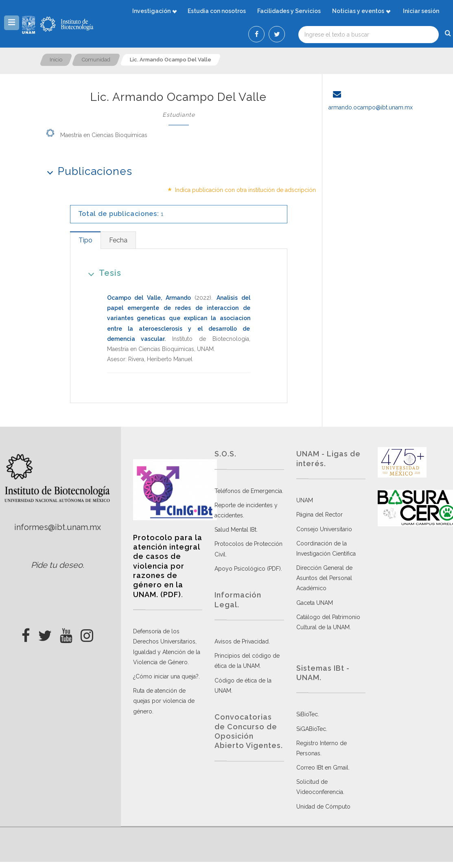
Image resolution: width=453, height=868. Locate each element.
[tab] (85, 240)
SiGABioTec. (312, 729)
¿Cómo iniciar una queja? (166, 676)
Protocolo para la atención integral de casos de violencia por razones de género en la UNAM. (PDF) (168, 566)
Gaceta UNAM (315, 603)
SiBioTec (307, 714)
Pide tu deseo (57, 565)
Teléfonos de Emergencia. (249, 491)
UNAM (305, 500)
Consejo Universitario (324, 529)
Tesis (102, 273)
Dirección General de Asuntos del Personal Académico (324, 578)
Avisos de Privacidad (242, 641)
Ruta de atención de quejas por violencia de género (164, 701)
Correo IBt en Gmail (322, 768)
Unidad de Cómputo (323, 807)
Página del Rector (320, 515)
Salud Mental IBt (235, 530)
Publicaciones (87, 171)
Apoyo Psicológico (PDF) (248, 569)
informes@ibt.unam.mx (58, 527)
